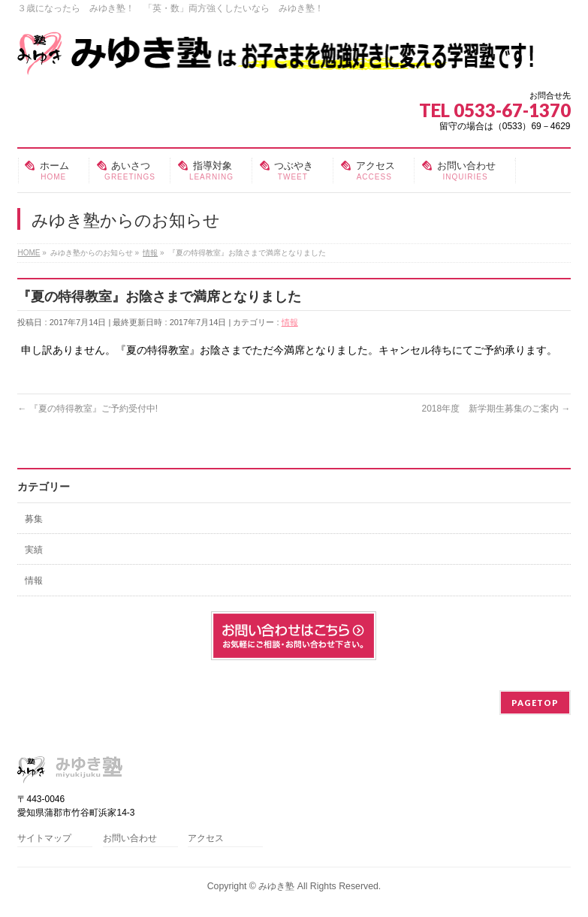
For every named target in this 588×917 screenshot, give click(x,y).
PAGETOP (535, 703)
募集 (34, 519)
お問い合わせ (130, 839)
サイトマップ (44, 839)
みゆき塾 (276, 886)
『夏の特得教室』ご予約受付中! (87, 409)
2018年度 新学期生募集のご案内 (496, 409)
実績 (34, 550)
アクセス (206, 839)
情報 (290, 322)
